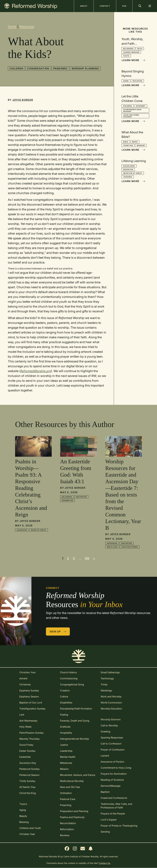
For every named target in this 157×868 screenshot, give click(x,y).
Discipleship (129, 166)
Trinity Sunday (27, 781)
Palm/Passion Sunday (32, 733)
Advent (23, 678)
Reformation (67, 829)
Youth (126, 56)
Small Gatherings (110, 672)
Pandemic (60, 68)
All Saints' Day (27, 787)
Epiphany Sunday (29, 690)
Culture (64, 697)
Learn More (133, 60)
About (84, 6)
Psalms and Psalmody (72, 817)
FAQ (124, 6)
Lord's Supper (109, 820)
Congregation (38, 68)
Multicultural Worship (72, 781)
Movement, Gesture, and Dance (78, 775)
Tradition (128, 145)
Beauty (23, 816)
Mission (64, 769)
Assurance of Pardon (112, 762)
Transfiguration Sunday (32, 709)
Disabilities (66, 703)
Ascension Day (28, 763)
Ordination (66, 793)
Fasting (64, 715)
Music (135, 142)
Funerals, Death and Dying (75, 721)
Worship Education (111, 709)
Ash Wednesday (28, 721)
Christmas (25, 684)
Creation (65, 690)
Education (128, 170)
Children (16, 68)
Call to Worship (109, 725)
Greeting (105, 732)
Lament (105, 756)
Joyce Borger (23, 100)
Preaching (66, 805)
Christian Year (27, 834)
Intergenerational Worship (133, 110)
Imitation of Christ (133, 173)
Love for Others (130, 547)
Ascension (22, 530)
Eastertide (81, 497)
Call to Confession (111, 744)
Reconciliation (68, 823)
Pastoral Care (68, 799)
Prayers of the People (113, 814)
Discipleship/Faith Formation (76, 709)
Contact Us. (105, 863)
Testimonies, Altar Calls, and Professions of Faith (116, 806)
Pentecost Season (29, 775)
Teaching (128, 177)
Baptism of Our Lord (31, 703)
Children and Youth (30, 828)
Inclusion (137, 81)
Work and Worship (111, 697)
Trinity (104, 684)
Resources (27, 27)
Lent (22, 715)
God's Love (112, 547)
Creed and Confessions (114, 798)
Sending (105, 832)
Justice (64, 745)
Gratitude (65, 727)
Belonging (128, 49)
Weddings (106, 690)
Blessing (24, 822)
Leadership (66, 751)
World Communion (111, 703)
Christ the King (28, 793)
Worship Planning (85, 68)
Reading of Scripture (112, 780)
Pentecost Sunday (29, 769)
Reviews (65, 835)
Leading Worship (131, 52)
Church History (68, 672)
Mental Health (68, 757)
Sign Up (58, 632)
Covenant (141, 106)
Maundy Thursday (29, 739)
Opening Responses (112, 738)
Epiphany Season (29, 697)
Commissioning (69, 678)
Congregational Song (72, 684)
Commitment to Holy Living (116, 768)
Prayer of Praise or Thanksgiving (119, 826)
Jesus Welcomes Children (131, 116)
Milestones (66, 763)
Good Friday (26, 745)
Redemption (67, 500)
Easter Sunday (27, 751)
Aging (126, 81)
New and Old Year (70, 787)
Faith (140, 49)
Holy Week (25, 727)
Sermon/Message (111, 786)
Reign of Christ (39, 530)
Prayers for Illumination (114, 774)
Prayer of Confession (113, 750)
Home (12, 27)
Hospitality (66, 733)
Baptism (105, 792)
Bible (126, 142)
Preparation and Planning (74, 811)
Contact (105, 6)
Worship (141, 145)
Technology (107, 678)
